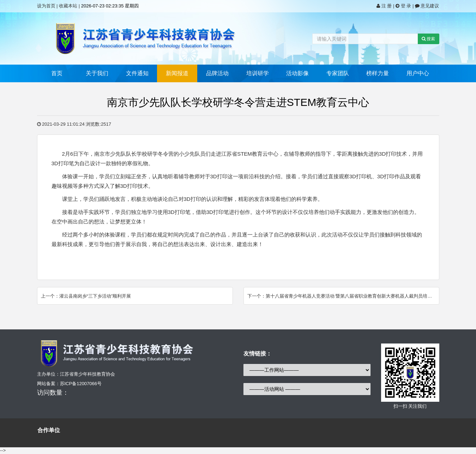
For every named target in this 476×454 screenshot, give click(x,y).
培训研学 (258, 73)
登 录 (404, 6)
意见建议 (427, 6)
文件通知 (137, 73)
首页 (57, 73)
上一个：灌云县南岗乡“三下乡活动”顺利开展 (86, 296)
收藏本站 (68, 6)
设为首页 (46, 6)
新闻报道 (177, 73)
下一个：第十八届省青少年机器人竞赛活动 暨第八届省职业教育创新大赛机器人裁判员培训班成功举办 (343, 296)
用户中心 (418, 73)
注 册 (385, 6)
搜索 (428, 39)
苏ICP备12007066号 (81, 384)
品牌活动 (217, 73)
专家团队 (338, 73)
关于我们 (97, 73)
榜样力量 (378, 73)
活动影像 (297, 73)
